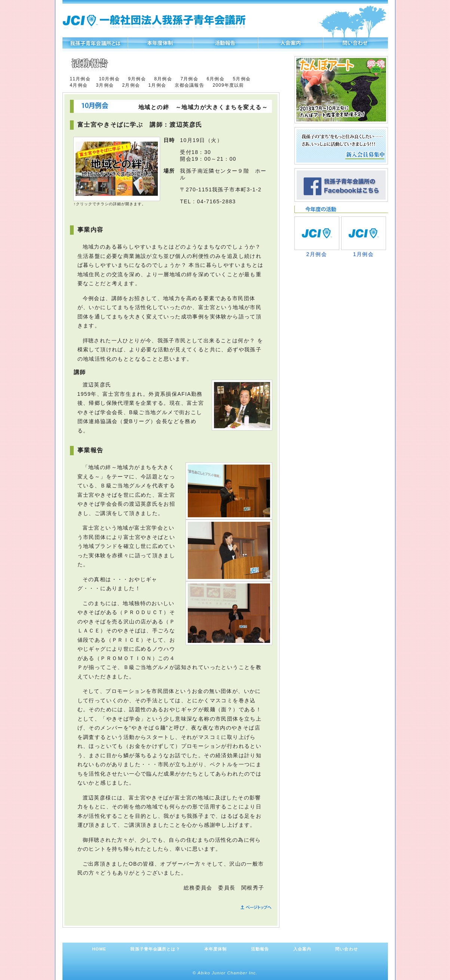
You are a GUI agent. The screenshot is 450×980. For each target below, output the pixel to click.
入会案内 (290, 43)
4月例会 (79, 85)
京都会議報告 (189, 85)
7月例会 (189, 79)
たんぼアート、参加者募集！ (341, 90)
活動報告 (225, 43)
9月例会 (137, 79)
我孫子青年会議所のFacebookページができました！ (341, 185)
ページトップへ (255, 907)
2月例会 (131, 85)
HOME (99, 949)
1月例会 (157, 85)
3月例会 (105, 85)
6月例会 (215, 79)
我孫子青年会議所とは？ (95, 43)
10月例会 (109, 79)
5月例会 (241, 79)
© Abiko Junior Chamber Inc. (225, 973)
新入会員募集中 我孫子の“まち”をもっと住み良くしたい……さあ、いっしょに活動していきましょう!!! (341, 146)
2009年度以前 (228, 85)
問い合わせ (356, 43)
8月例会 (163, 79)
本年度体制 (160, 43)
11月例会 (80, 79)
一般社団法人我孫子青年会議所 (154, 22)
